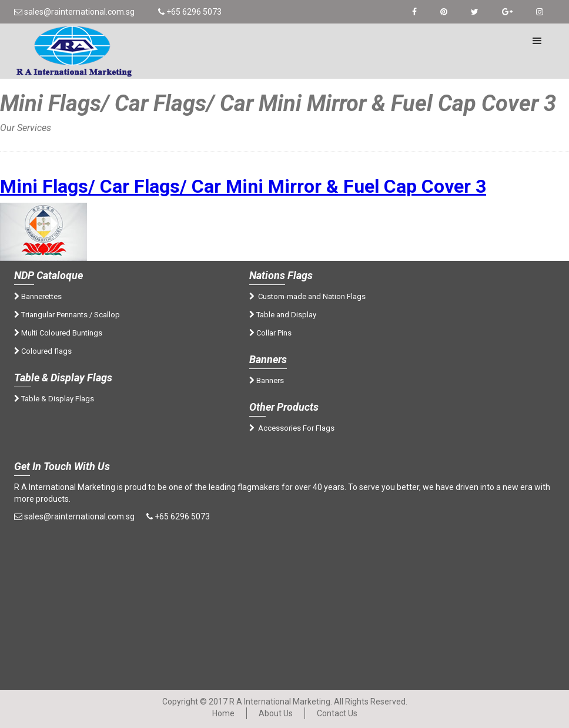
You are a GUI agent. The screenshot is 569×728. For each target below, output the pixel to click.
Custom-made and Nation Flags (307, 296)
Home (25, 140)
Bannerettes (38, 296)
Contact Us (337, 713)
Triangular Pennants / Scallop (67, 315)
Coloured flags (43, 351)
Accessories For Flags (292, 428)
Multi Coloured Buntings (58, 333)
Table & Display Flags (54, 399)
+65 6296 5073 (190, 12)
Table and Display (283, 315)
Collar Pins (270, 333)
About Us (276, 713)
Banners (267, 380)
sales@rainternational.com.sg (74, 12)
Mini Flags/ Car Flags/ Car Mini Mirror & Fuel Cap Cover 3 (243, 186)
